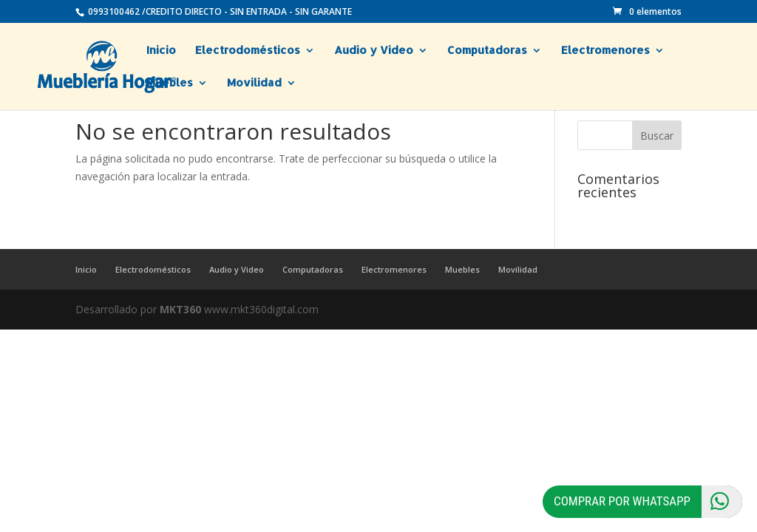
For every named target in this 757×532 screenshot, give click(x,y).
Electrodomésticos (248, 51)
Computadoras (487, 51)
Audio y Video (374, 51)
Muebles (170, 83)
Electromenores (605, 51)
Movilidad (254, 83)
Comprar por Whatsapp (648, 502)
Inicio (161, 51)
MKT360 (180, 309)
